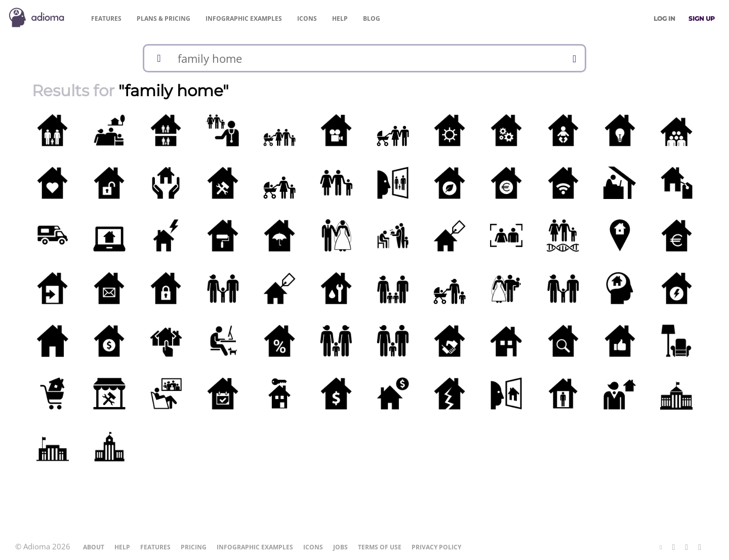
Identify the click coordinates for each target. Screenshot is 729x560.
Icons (307, 18)
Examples (244, 18)
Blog (372, 18)
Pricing (164, 18)
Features (106, 18)
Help (340, 18)
